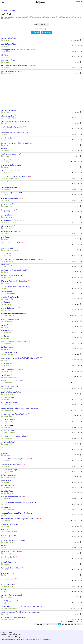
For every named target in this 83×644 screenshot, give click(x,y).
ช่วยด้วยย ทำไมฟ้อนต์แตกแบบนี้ (11, 595)
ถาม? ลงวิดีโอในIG (7, 215)
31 (41, 624)
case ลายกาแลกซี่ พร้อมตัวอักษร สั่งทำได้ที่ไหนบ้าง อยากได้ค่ (20, 358)
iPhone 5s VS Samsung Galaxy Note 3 (14, 342)
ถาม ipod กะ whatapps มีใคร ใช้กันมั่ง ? (14, 540)
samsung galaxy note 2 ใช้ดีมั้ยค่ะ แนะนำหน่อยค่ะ (17, 50)
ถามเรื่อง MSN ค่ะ (7, 336)
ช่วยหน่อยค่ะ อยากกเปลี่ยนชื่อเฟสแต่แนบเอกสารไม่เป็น (18, 66)
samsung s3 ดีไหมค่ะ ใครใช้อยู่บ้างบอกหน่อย (15, 459)
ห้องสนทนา (46, 32)
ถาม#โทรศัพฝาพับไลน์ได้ (9, 403)
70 (75, 624)
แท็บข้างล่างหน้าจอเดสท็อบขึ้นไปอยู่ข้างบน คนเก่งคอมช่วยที (20, 519)
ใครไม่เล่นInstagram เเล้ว (9, 475)
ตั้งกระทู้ (36, 32)
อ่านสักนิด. (4, 453)
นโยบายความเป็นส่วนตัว (8, 640)
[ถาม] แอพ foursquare (8, 579)
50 (63, 624)
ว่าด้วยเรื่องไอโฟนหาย (8, 210)
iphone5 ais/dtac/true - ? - (9, 308)
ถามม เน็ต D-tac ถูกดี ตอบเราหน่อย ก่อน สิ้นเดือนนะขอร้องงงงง (21, 260)
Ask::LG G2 (5, 530)
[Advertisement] (41, 92)
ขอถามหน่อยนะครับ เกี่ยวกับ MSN (12, 369)
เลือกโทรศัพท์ (5, 325)
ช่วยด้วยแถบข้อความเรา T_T (10, 110)
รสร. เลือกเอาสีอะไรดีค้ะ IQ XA (11, 243)
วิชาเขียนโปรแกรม (7, 347)
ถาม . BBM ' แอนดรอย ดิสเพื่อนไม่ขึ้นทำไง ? (15, 437)
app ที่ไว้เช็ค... (5, 364)
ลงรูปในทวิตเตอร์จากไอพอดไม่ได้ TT (13, 127)
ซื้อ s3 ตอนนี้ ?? (6, 546)
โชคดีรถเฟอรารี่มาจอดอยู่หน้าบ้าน (12, 465)
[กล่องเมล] (4, 149)
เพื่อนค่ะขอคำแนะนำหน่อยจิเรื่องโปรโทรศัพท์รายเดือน (18, 513)
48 (57, 624)
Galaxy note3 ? (6, 480)
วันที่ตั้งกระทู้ (43, 24)
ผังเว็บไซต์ (38, 640)
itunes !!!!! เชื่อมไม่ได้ (8, 248)
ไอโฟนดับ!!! (5, 254)
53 (72, 624)
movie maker (5, 182)
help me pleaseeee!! (7, 573)
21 (38, 624)
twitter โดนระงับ (6, 448)
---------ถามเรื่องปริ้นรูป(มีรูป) (10, 470)
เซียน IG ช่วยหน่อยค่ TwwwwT (11, 319)
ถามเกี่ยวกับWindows (8, 397)
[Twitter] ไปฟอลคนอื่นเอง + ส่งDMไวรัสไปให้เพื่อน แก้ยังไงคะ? (21, 607)
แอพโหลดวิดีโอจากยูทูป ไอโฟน (11, 392)
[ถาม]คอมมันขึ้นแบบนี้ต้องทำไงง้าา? (12, 221)
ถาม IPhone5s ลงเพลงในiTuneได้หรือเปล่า (14, 414)
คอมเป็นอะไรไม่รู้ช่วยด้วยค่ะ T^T (11, 193)
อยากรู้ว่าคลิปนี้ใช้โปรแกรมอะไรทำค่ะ (13, 270)
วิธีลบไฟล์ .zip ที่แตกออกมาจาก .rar (12, 497)
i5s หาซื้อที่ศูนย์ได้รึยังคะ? (9, 44)
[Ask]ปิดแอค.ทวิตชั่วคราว (9, 160)
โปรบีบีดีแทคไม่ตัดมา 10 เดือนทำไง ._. (13, 133)
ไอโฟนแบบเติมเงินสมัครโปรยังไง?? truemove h (16, 286)
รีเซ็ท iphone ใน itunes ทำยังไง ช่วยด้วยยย (14, 281)
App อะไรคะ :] (5, 375)
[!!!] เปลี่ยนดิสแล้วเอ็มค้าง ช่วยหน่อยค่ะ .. (14, 590)
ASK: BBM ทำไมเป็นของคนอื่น (11, 165)
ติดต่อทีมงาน (47, 640)
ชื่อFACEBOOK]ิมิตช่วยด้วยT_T (11, 386)
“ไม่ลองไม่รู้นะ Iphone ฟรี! (9, 188)
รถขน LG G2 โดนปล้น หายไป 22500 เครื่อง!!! (15, 177)
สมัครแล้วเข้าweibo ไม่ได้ (9, 171)
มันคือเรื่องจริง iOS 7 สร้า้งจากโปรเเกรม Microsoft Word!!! (19, 612)
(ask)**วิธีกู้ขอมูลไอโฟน (8, 601)
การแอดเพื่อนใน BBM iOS (9, 524)
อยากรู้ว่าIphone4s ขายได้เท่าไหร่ (12, 71)
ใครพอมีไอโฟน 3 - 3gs (8, 562)
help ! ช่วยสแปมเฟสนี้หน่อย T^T (11, 199)
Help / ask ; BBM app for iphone (11, 275)
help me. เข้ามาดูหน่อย (8, 535)
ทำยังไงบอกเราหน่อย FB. (9, 486)
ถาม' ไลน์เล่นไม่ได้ (7, 585)
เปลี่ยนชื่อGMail (6, 331)
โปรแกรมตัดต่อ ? (7, 292)
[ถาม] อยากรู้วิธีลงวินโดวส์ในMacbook (13, 618)
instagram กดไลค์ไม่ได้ (8, 38)
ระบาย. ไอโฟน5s (6, 204)
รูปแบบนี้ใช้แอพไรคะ (8, 116)
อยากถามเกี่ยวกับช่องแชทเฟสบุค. (12, 551)
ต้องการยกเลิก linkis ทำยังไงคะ (11, 568)
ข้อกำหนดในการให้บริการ (26, 640)
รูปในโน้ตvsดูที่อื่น (7, 55)
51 (66, 624)
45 (47, 624)
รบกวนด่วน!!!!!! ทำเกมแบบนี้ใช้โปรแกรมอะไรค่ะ (16, 143)
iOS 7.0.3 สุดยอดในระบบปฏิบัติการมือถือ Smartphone (18, 502)
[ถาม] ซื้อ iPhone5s (7, 237)
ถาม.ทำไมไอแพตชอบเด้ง (9, 431)
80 (78, 624)
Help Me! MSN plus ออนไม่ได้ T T (12, 232)
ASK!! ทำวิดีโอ (6, 265)
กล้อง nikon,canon (7, 226)
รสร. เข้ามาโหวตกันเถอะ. (9, 297)
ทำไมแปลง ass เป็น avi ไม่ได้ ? (11, 381)
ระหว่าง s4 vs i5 (6, 426)
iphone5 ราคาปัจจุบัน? (8, 557)
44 (44, 624)
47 (54, 624)
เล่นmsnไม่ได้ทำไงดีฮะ (8, 60)
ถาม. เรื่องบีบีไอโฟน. (7, 442)
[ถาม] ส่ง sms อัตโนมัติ (8, 138)
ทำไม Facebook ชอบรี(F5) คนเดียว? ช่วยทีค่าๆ (16, 121)
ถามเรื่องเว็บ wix (6, 302)
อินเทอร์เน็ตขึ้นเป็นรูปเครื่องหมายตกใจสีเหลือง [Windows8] (20, 408)
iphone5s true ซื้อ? (7, 420)
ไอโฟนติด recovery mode (9, 352)
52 (69, 624)
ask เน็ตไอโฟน (6, 508)
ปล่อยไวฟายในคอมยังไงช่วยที (10, 154)
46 (50, 624)
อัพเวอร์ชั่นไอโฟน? (7, 491)
